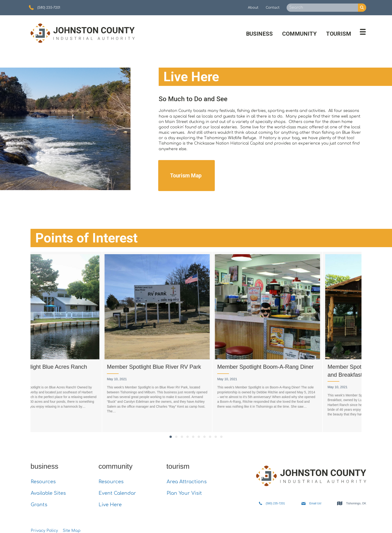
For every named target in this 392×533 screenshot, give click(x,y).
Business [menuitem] (259, 31)
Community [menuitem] (299, 31)
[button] (171, 434)
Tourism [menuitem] (339, 31)
